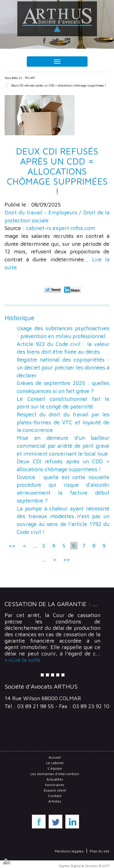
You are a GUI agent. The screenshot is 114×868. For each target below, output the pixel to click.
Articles (55, 801)
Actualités (55, 779)
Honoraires (55, 785)
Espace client (55, 790)
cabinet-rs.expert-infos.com (61, 228)
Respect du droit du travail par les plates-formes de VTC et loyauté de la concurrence (63, 422)
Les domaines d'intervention (55, 774)
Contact (55, 796)
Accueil (30, 77)
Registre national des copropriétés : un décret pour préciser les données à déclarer (63, 367)
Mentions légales (69, 851)
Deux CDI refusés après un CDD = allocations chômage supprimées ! (59, 85)
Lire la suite (26, 660)
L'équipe (55, 768)
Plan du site (100, 851)
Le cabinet (55, 763)
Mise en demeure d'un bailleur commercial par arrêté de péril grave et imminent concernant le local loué (63, 446)
